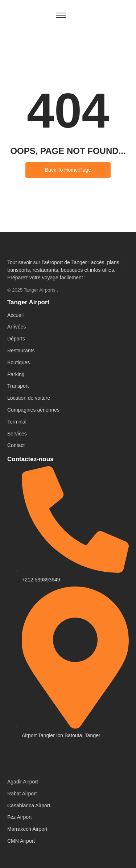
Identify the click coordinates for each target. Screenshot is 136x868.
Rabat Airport (22, 794)
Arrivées (17, 327)
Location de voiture (29, 398)
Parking (16, 374)
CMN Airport (21, 841)
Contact (16, 445)
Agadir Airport (23, 782)
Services (17, 434)
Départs (16, 339)
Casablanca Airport (29, 805)
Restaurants (21, 351)
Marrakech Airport (27, 829)
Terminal (17, 422)
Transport (18, 386)
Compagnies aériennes (33, 410)
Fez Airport (20, 817)
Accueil (15, 315)
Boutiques (18, 362)
